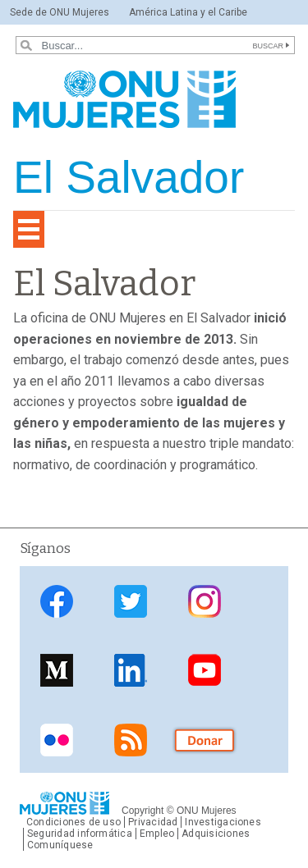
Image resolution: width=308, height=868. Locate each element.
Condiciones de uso (74, 822)
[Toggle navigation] (29, 229)
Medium (57, 671)
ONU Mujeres (207, 811)
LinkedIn (131, 671)
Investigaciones (223, 822)
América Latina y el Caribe (188, 12)
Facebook (57, 602)
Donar (205, 740)
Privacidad (153, 822)
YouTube (205, 671)
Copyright (143, 811)
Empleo (157, 834)
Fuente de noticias (131, 740)
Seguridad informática (80, 834)
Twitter (131, 602)
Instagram (205, 602)
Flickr (57, 740)
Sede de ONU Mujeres (60, 12)
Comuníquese (60, 845)
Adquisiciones (216, 834)
